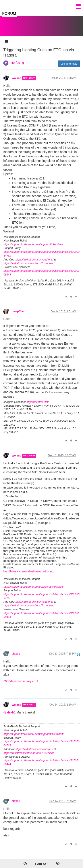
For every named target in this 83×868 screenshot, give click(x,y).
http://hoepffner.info (38, 398)
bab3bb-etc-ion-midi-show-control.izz (29, 567)
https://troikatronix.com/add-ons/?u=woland (29, 259)
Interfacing (17, 58)
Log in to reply (69, 59)
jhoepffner (18, 307)
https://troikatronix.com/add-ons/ (34, 255)
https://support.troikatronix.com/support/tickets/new (33, 240)
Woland (16, 74)
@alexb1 (9, 708)
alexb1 (16, 649)
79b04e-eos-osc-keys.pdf (21, 677)
